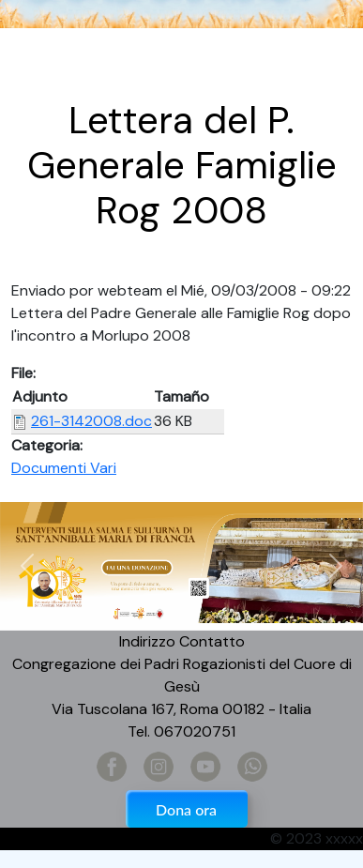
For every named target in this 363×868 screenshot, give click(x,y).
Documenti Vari (64, 468)
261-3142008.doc (91, 421)
